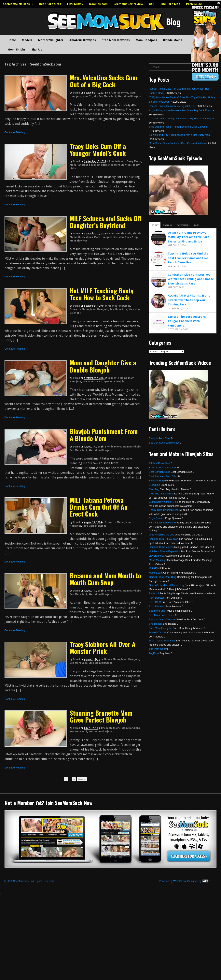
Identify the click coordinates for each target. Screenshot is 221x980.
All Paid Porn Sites (159, 463)
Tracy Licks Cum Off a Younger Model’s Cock (98, 150)
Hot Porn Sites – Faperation (165, 551)
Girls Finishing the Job (162, 535)
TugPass (154, 653)
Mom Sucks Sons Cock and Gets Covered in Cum (177, 143)
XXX (152, 4)
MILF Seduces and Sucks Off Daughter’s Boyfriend (106, 222)
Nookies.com (98, 4)
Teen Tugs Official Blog (162, 641)
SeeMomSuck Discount (162, 619)
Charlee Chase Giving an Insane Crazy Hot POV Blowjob (181, 118)
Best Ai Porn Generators (163, 468)
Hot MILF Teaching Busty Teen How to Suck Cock (102, 294)
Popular (168, 226)
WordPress (180, 881)
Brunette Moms (119, 93)
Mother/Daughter (51, 40)
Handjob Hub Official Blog (164, 539)
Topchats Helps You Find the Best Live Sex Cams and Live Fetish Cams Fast (188, 258)
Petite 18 (154, 593)
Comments (183, 226)
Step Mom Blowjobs (116, 40)
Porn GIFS (155, 602)
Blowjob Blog (156, 481)
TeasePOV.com (158, 632)
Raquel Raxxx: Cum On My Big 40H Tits (172, 106)
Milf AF (153, 568)
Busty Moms (134, 161)
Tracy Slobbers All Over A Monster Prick (103, 648)
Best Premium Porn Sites (163, 476)
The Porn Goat (157, 649)
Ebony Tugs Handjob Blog (164, 510)
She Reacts (155, 624)
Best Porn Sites (50, 4)
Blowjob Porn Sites (160, 438)
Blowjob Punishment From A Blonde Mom (104, 435)
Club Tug (154, 489)
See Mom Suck (108, 96)
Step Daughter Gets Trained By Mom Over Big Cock (179, 127)
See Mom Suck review (162, 615)
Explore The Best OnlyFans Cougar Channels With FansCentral (187, 321)
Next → (82, 779)
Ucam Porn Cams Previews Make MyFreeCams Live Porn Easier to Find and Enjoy (188, 237)
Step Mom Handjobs (160, 628)
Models (27, 40)
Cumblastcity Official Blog (163, 502)
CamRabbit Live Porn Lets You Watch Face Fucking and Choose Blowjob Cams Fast (191, 279)
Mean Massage (158, 560)
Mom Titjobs (17, 50)
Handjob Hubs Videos (161, 547)
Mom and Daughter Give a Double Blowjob (103, 366)
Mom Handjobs (146, 40)
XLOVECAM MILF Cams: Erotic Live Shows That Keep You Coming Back (189, 300)
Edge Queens (157, 518)
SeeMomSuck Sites (16, 4)
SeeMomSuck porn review (164, 443)
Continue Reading (15, 132)
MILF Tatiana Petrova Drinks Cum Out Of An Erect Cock (99, 507)
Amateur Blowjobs (83, 40)
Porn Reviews (157, 606)
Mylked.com (156, 573)
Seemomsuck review (128, 4)
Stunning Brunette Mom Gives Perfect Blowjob (101, 716)
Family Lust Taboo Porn (162, 523)
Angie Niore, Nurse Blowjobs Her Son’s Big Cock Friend (181, 110)
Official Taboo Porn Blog (163, 577)
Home (12, 40)
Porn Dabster (156, 598)
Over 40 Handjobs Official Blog (166, 585)
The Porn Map (170, 4)
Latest (155, 226)
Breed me (154, 485)
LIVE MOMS (75, 4)
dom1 (76, 93)
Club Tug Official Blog (161, 494)
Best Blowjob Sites (159, 472)
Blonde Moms (173, 40)
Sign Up (37, 50)
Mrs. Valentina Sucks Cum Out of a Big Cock (103, 81)
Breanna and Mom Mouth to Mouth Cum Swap (105, 579)
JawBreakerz (156, 556)
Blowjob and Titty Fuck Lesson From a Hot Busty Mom (180, 135)
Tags (197, 226)
